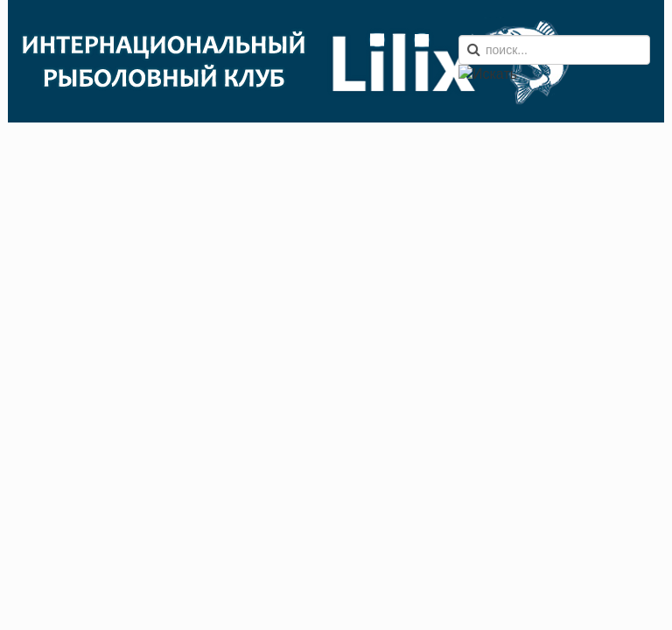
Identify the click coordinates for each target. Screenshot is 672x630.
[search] (554, 50)
